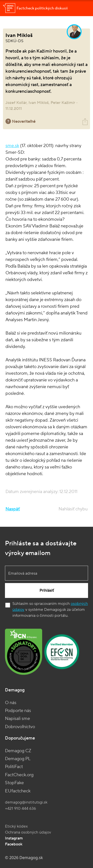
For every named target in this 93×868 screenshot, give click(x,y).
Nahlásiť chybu (73, 509)
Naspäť (13, 509)
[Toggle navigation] (83, 8)
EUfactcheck (18, 791)
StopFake (14, 783)
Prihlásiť (47, 590)
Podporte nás (18, 711)
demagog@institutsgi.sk (26, 802)
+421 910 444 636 (20, 808)
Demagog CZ (18, 751)
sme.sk (12, 146)
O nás (11, 703)
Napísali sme (17, 719)
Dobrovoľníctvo (20, 727)
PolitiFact (14, 767)
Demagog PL (18, 759)
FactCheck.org (19, 775)
